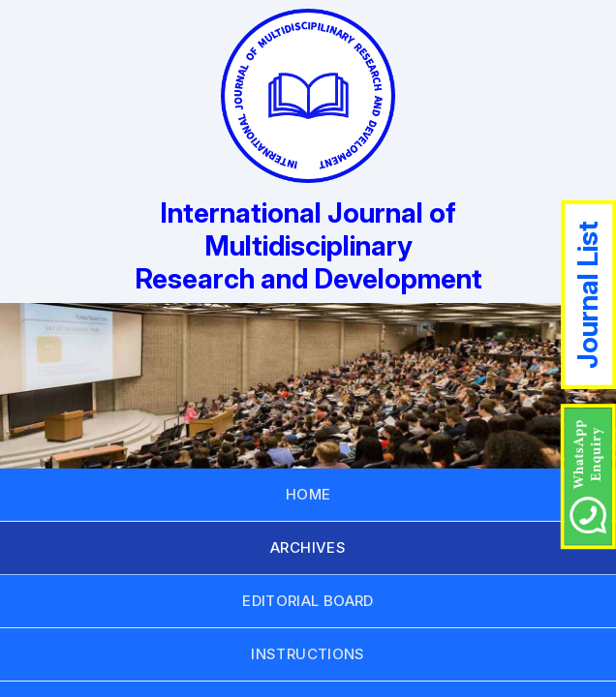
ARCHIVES (308, 547)
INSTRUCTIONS (308, 654)
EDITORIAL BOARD (308, 601)
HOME (308, 494)
